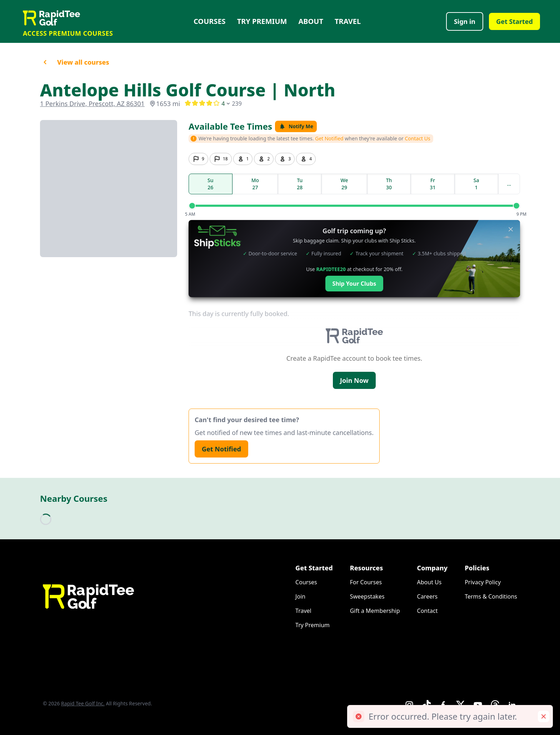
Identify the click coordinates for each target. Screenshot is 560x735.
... (509, 184)
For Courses (366, 582)
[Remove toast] (544, 716)
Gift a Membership (375, 611)
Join (300, 596)
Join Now (354, 380)
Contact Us (418, 138)
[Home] (68, 18)
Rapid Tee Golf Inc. (83, 703)
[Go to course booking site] (109, 189)
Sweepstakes (367, 596)
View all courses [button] (75, 62)
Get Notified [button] (329, 138)
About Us (429, 582)
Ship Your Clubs (354, 284)
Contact (427, 611)
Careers (427, 596)
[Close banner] (511, 229)
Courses (210, 21)
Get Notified (221, 449)
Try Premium (262, 21)
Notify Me (296, 126)
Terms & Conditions (491, 596)
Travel (348, 21)
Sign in (465, 21)
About (311, 21)
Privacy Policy (483, 582)
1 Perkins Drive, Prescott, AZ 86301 (92, 104)
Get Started (514, 21)
